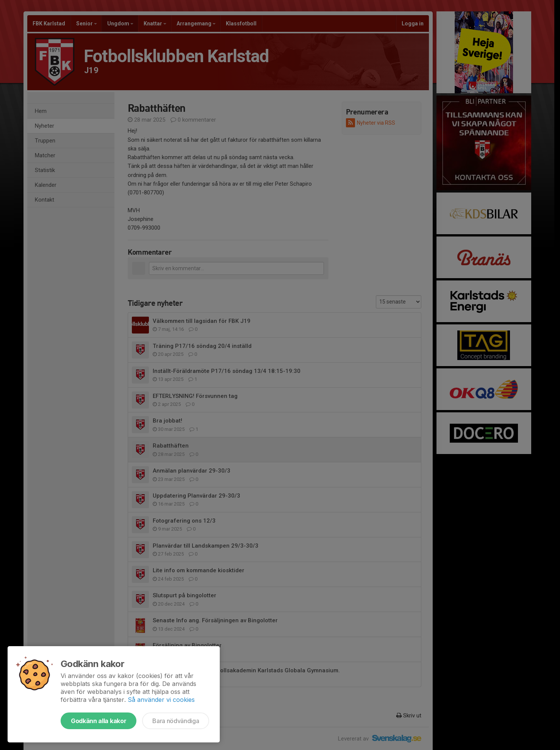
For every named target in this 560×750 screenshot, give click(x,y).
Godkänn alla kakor (99, 721)
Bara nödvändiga (176, 721)
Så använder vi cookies (161, 700)
